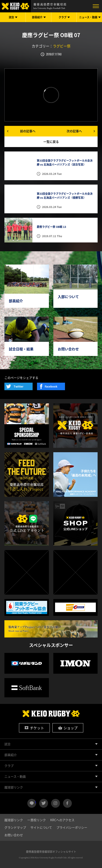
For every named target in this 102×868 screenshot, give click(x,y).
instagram (56, 803)
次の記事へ (74, 131)
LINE (36, 802)
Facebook (51, 386)
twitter (44, 803)
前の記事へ (28, 131)
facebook (67, 803)
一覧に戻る (51, 142)
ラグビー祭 (62, 46)
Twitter (19, 386)
